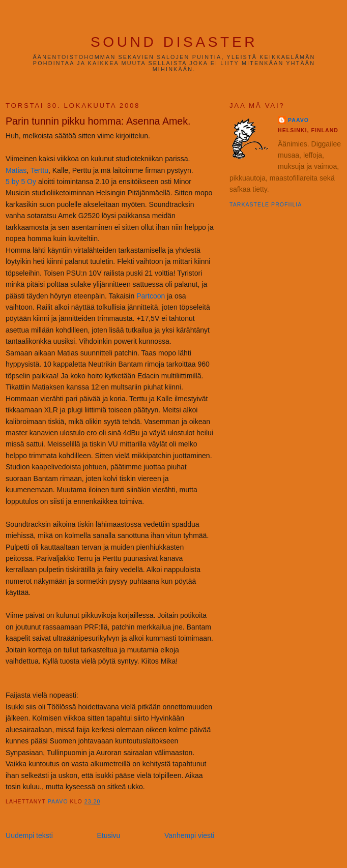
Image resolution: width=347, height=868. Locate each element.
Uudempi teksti (29, 835)
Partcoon (151, 296)
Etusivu (108, 835)
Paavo (298, 120)
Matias (16, 170)
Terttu (39, 170)
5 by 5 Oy (21, 182)
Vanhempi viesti (189, 835)
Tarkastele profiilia (266, 204)
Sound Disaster (174, 42)
